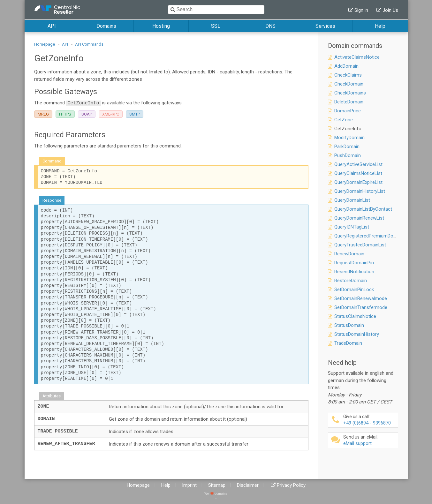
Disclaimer (248, 485)
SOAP (87, 114)
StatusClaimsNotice (355, 316)
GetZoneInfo (348, 129)
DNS (270, 26)
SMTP (135, 114)
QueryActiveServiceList (358, 164)
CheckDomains (350, 93)
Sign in (361, 10)
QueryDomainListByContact (363, 209)
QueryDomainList (352, 200)
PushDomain (348, 155)
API (52, 26)
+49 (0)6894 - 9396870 (370, 420)
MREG (43, 114)
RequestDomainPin (354, 263)
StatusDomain (349, 325)
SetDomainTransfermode (361, 307)
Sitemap (217, 485)
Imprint (189, 485)
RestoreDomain (351, 281)
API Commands (89, 44)
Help (380, 26)
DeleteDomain (349, 102)
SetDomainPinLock (354, 290)
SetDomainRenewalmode (361, 298)
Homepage (45, 44)
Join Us (390, 10)
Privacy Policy (291, 485)
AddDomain (346, 66)
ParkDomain (347, 147)
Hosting (161, 26)
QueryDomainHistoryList (360, 191)
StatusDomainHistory (357, 334)
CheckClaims (348, 75)
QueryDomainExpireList (358, 182)
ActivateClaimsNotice (357, 57)
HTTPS (65, 114)
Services (325, 26)
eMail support (370, 440)
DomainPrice (348, 111)
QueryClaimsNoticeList (358, 173)
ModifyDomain (349, 138)
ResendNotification (354, 272)
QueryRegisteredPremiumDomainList (373, 236)
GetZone (344, 120)
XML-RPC (111, 114)
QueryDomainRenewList (359, 218)
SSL (216, 26)
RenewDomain (349, 254)
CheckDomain (349, 84)
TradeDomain (348, 343)
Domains (106, 26)
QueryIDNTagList (352, 227)
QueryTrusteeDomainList (360, 245)
